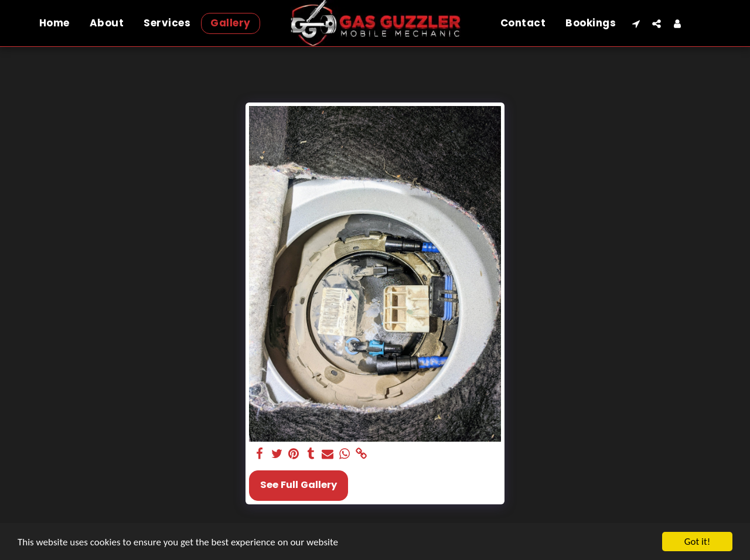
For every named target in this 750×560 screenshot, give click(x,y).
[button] (636, 23)
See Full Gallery (299, 485)
